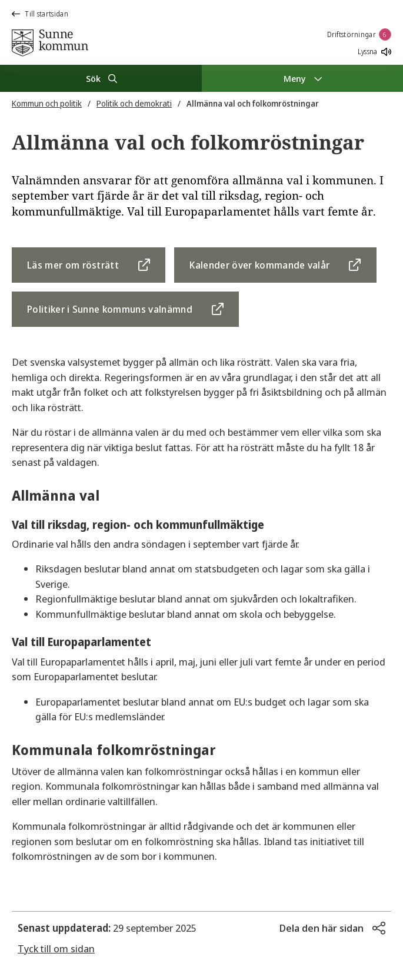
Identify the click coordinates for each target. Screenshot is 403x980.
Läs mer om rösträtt (73, 265)
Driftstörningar (359, 34)
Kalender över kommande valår (259, 265)
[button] (332, 928)
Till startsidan (40, 14)
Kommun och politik (47, 103)
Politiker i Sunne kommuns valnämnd (110, 309)
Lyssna (374, 52)
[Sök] (101, 78)
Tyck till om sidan (56, 948)
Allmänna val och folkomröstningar (253, 103)
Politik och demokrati (134, 103)
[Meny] (303, 78)
